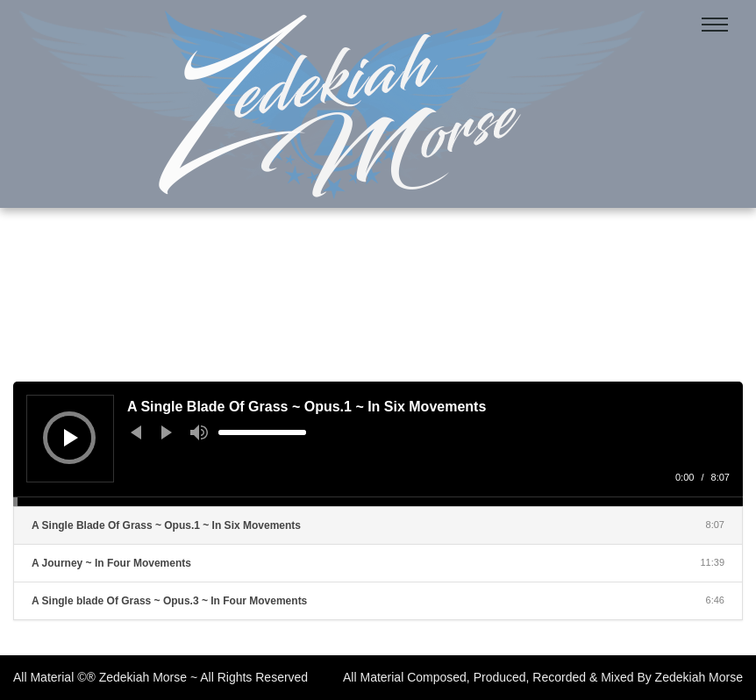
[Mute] (199, 432)
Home (337, 302)
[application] (378, 444)
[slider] (262, 432)
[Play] (71, 438)
